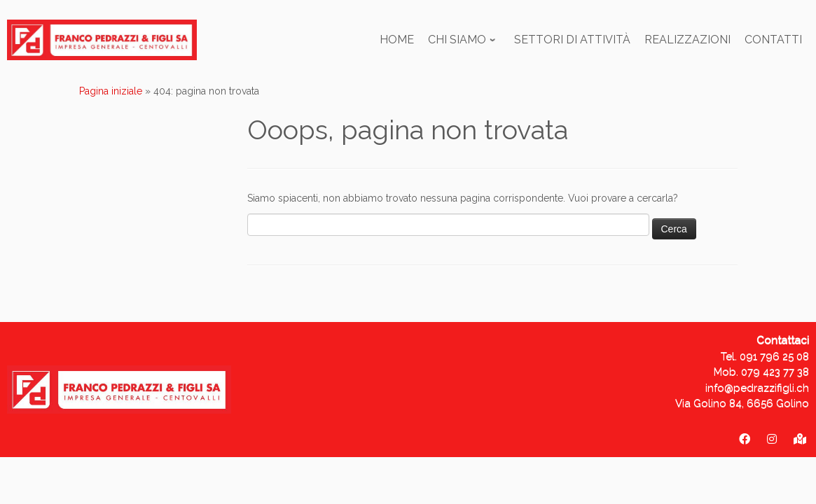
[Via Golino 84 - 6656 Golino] (800, 439)
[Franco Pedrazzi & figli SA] (745, 439)
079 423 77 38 (775, 372)
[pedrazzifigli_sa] (772, 439)
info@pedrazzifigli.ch (757, 388)
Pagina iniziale (111, 91)
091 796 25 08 (774, 356)
